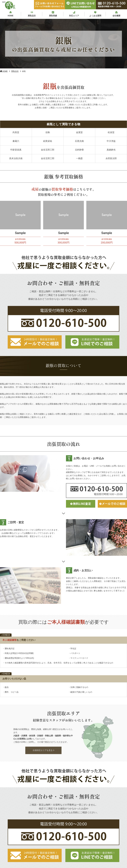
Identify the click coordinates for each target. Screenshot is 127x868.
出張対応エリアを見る (43, 751)
